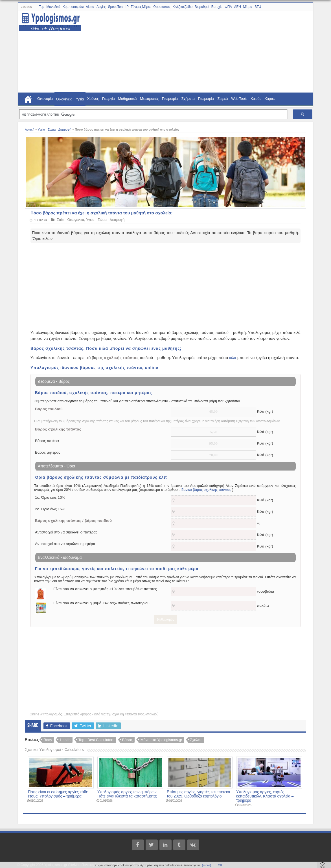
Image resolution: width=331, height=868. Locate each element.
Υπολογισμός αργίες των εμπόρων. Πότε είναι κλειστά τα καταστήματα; (128, 794)
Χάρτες (270, 99)
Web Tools (239, 99)
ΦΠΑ (228, 7)
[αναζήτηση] (153, 115)
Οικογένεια (64, 99)
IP (127, 7)
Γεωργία (108, 99)
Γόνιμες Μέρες (141, 7)
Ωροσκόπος (162, 7)
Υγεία (80, 99)
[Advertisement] (194, 52)
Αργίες (101, 7)
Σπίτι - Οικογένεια (70, 220)
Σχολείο (196, 740)
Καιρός (256, 99)
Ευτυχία (217, 7)
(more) (207, 865)
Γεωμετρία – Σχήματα (178, 99)
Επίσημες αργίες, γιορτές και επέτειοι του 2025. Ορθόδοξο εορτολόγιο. (198, 794)
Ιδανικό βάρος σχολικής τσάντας (206, 490)
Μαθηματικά (127, 99)
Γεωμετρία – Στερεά (213, 99)
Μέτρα (248, 7)
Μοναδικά (53, 7)
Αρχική (29, 129)
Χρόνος (93, 99)
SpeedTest (116, 7)
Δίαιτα (90, 7)
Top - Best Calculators (96, 740)
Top (41, 7)
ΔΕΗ (238, 7)
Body (48, 740)
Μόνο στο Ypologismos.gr (161, 740)
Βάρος (127, 740)
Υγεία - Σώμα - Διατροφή (54, 129)
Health (65, 740)
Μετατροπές (149, 99)
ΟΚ (220, 865)
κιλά (233, 358)
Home (28, 98)
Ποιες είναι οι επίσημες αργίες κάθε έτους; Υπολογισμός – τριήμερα (58, 794)
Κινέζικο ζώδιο (182, 7)
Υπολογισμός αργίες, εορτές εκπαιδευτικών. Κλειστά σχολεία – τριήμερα (265, 796)
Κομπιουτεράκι (73, 7)
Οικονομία (45, 99)
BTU (258, 7)
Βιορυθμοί (202, 7)
